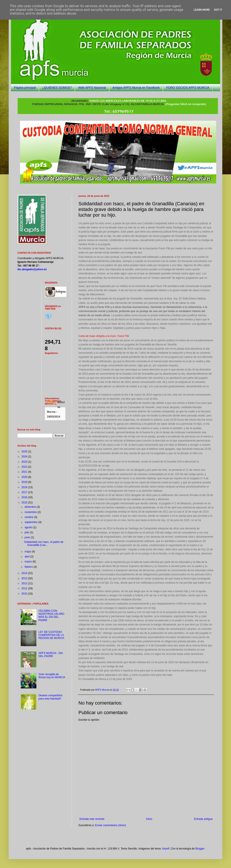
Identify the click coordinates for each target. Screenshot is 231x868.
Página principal (25, 88)
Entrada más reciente (92, 819)
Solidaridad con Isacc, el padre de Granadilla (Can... (44, 544)
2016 (25, 497)
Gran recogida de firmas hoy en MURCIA (52, 676)
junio (28, 537)
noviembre (31, 512)
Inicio (149, 819)
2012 (25, 583)
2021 (25, 472)
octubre (29, 517)
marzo (29, 562)
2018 (25, 487)
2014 (25, 573)
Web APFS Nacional (92, 88)
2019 (25, 482)
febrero (29, 567)
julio (27, 532)
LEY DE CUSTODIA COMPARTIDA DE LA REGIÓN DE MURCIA (51, 635)
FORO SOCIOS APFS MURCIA (188, 88)
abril (27, 557)
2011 (25, 588)
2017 (25, 492)
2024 (25, 457)
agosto (29, 527)
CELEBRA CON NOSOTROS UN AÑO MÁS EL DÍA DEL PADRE (51, 616)
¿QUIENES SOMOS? (57, 88)
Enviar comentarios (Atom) (110, 825)
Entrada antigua (203, 819)
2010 (25, 594)
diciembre (31, 507)
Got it (218, 10)
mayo (28, 552)
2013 (25, 578)
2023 (25, 462)
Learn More (202, 10)
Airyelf (166, 849)
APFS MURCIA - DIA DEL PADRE (51, 655)
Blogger (200, 849)
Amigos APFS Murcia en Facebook (136, 88)
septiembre (31, 522)
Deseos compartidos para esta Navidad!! (50, 697)
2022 (25, 467)
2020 (25, 477)
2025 (25, 452)
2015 (25, 503)
